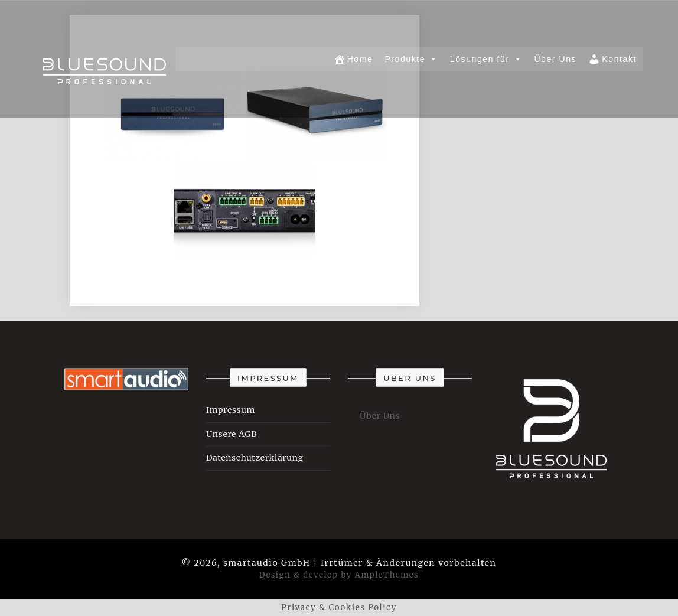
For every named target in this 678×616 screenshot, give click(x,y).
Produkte (411, 59)
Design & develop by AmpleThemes (339, 575)
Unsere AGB (232, 434)
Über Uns (555, 59)
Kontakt (612, 59)
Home (353, 59)
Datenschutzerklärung (255, 458)
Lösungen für (486, 59)
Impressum (231, 410)
